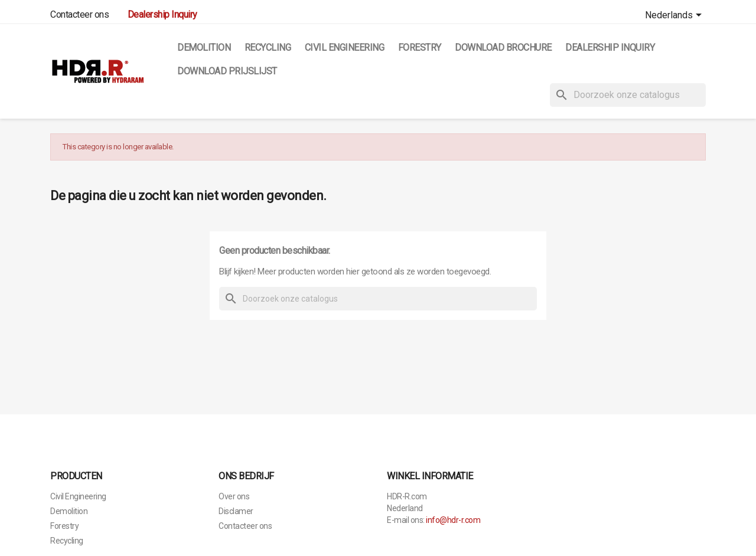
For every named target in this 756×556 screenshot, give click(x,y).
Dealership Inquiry (610, 48)
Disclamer (236, 511)
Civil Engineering (345, 48)
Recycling (268, 48)
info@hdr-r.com (453, 520)
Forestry (420, 48)
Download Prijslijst (227, 71)
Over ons (234, 496)
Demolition (204, 48)
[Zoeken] (628, 95)
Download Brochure (503, 48)
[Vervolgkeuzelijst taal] (675, 16)
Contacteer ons (79, 14)
